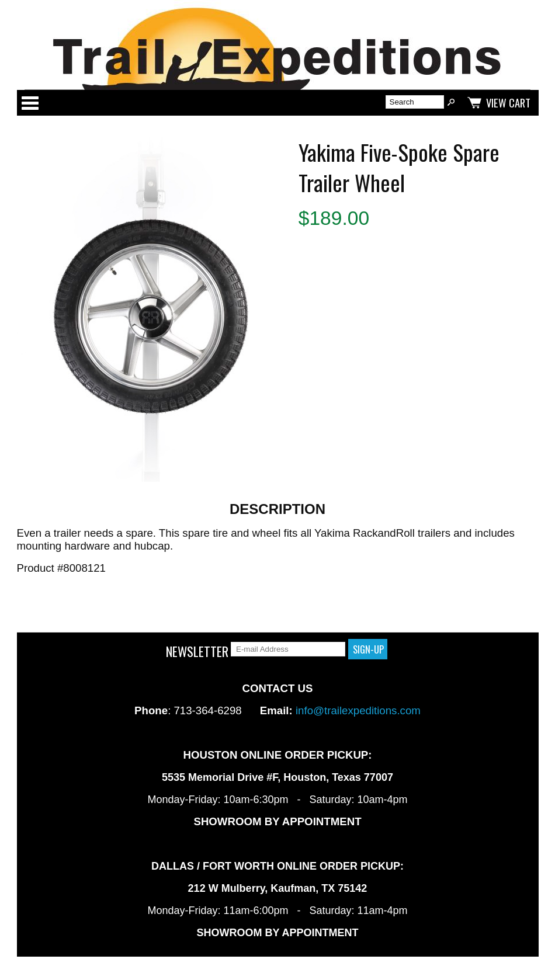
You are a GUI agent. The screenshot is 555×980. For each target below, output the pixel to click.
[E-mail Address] (288, 649)
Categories (30, 103)
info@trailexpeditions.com (358, 710)
